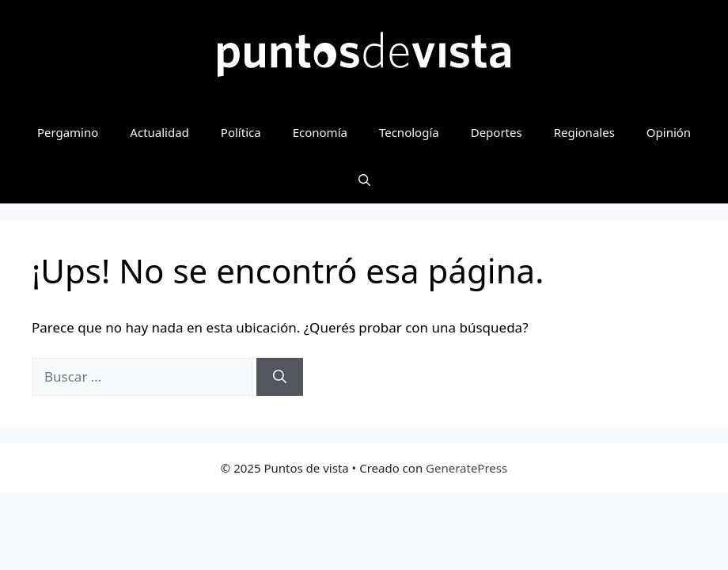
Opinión (669, 132)
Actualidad (159, 132)
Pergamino (68, 132)
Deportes (497, 132)
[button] (364, 180)
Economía (320, 132)
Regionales (584, 132)
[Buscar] (280, 377)
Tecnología (409, 132)
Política (241, 132)
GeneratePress (466, 468)
